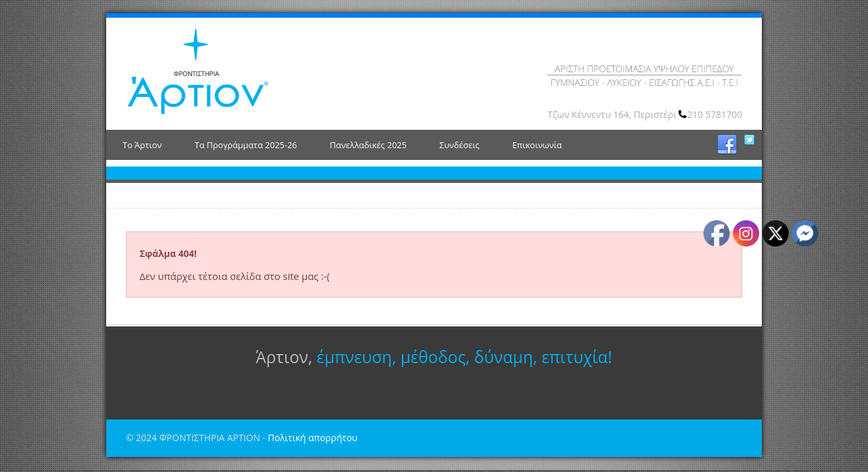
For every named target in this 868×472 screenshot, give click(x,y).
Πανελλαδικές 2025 (368, 145)
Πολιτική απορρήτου (312, 438)
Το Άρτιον (142, 145)
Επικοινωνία (537, 145)
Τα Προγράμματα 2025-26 (246, 145)
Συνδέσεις (459, 145)
